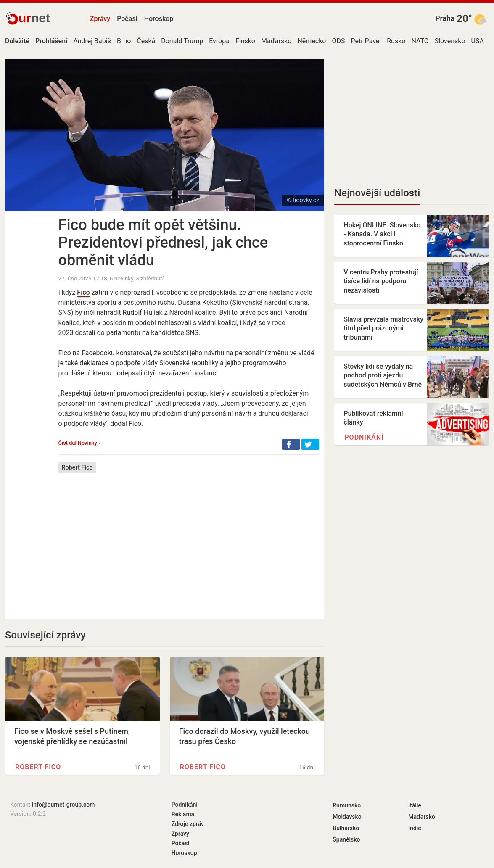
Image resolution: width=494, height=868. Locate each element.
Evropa (219, 41)
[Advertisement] (189, 540)
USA (478, 41)
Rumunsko (347, 805)
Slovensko (450, 41)
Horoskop (159, 19)
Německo (312, 41)
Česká (146, 41)
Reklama (183, 814)
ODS (338, 41)
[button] (291, 444)
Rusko (396, 41)
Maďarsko (276, 41)
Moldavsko (347, 817)
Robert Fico (77, 468)
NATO (420, 41)
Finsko (245, 41)
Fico (83, 292)
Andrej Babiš (92, 41)
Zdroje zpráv (188, 824)
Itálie (415, 805)
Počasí (127, 19)
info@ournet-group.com (63, 805)
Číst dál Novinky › (79, 443)
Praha (445, 18)
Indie (415, 828)
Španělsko (346, 839)
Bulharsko (346, 828)
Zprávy (100, 19)
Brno (124, 41)
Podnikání (364, 437)
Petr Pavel (366, 41)
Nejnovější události (377, 193)
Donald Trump (182, 41)
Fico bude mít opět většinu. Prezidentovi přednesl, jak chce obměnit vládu (163, 243)
